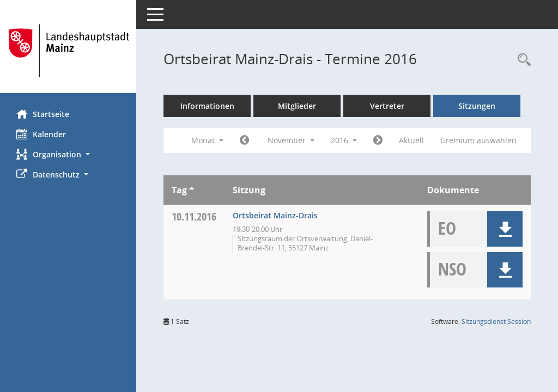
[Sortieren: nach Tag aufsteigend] (192, 190)
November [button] (291, 140)
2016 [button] (344, 140)
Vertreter (387, 106)
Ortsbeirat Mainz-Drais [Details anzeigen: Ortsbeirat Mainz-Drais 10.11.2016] (275, 215)
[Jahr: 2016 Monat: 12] (378, 140)
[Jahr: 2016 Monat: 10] (244, 140)
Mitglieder (297, 106)
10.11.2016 (194, 216)
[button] (68, 154)
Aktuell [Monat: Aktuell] (411, 140)
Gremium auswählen (478, 140)
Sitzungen (477, 106)
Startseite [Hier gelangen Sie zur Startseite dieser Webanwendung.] (43, 114)
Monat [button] (207, 140)
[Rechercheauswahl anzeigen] (521, 60)
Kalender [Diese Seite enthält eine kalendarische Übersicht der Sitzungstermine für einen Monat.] (41, 134)
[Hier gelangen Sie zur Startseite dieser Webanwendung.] (68, 51)
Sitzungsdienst (496, 321)
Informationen (207, 106)
